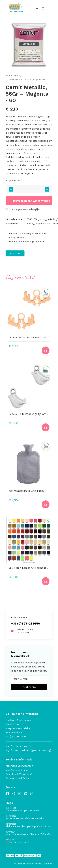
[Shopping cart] (41, 8)
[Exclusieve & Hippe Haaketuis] (29, 809)
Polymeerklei (43, 224)
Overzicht (15, 253)
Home (9, 75)
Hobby (18, 75)
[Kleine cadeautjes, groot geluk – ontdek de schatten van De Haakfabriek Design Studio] (29, 825)
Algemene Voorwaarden (19, 766)
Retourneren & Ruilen (18, 778)
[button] (51, 8)
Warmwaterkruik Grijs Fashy (26, 491)
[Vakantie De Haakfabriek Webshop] (29, 817)
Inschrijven (29, 687)
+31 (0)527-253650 (26, 623)
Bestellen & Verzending (19, 774)
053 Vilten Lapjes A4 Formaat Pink (30, 568)
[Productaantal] (29, 189)
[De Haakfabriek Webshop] (15, 8)
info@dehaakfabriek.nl (18, 728)
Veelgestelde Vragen (17, 770)
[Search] (36, 8)
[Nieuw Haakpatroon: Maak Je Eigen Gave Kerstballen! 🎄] (29, 833)
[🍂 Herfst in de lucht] (29, 841)
